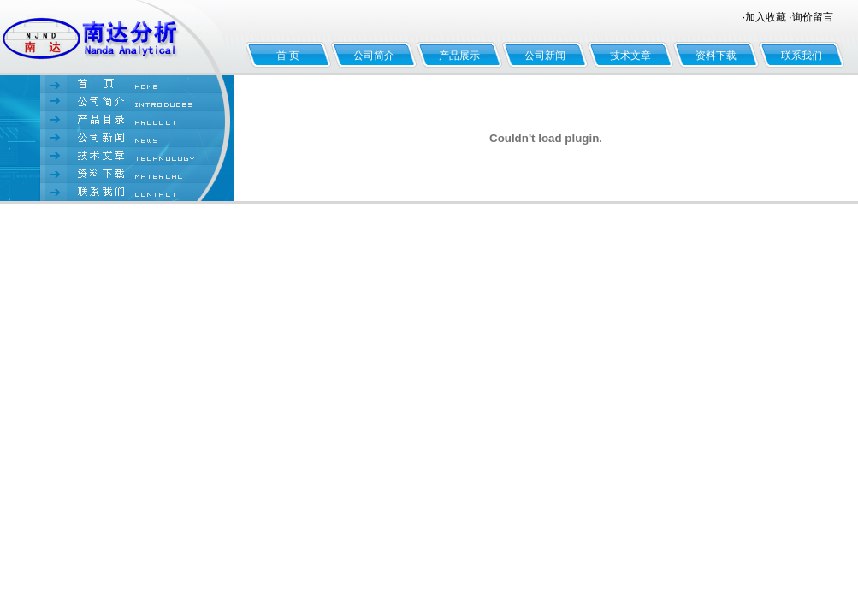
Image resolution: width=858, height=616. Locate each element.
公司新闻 (545, 56)
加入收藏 (766, 17)
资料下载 (716, 56)
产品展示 (459, 56)
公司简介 (374, 56)
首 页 (288, 56)
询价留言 (813, 17)
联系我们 (802, 56)
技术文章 (630, 56)
